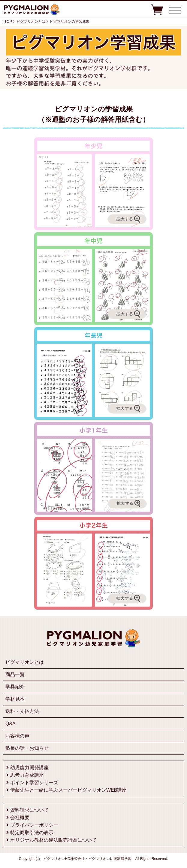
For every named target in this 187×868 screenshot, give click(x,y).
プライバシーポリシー (34, 825)
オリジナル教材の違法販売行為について (53, 840)
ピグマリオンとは (25, 662)
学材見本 (15, 699)
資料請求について (29, 810)
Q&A (11, 724)
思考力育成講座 (27, 775)
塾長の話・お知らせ (27, 748)
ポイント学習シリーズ (34, 783)
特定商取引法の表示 (32, 833)
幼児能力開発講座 (29, 768)
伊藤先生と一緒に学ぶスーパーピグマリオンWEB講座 (68, 790)
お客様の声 (17, 736)
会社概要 (20, 818)
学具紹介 (15, 687)
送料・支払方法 (22, 711)
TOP (8, 22)
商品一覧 (15, 674)
